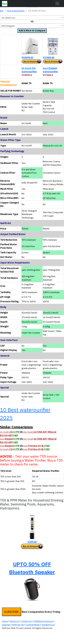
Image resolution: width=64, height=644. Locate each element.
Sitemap (6, 625)
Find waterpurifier (16, 11)
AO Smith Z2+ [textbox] (9, 18)
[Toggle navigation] (57, 3)
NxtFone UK (18, 625)
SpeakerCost (48, 625)
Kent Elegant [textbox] (8, 26)
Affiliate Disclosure (43, 621)
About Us (14, 621)
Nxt (2, 11)
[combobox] (32, 18)
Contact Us (26, 621)
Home (5, 621)
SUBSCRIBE (12, 612)
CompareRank (33, 625)
